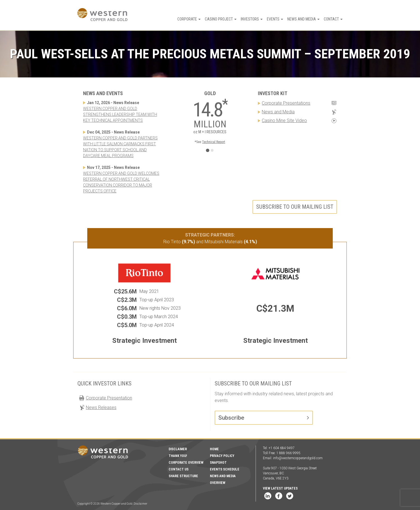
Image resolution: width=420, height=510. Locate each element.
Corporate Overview (186, 463)
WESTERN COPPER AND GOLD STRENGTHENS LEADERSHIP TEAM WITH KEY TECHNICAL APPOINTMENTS (120, 114)
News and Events (103, 93)
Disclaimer (178, 449)
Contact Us (179, 469)
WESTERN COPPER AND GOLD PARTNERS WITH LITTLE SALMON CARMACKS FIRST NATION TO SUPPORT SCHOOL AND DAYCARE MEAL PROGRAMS (120, 147)
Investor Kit (273, 93)
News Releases (101, 407)
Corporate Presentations (286, 103)
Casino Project (221, 19)
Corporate (189, 19)
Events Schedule (225, 469)
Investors (252, 19)
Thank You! (178, 456)
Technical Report (214, 142)
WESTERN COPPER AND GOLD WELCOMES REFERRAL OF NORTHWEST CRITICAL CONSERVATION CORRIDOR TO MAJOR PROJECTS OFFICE (121, 182)
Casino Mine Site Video (284, 120)
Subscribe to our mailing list (295, 207)
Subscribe (231, 418)
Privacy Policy (222, 456)
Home (214, 449)
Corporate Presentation (109, 398)
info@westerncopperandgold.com (298, 458)
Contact (333, 19)
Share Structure (183, 476)
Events (275, 19)
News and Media (303, 19)
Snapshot (218, 463)
